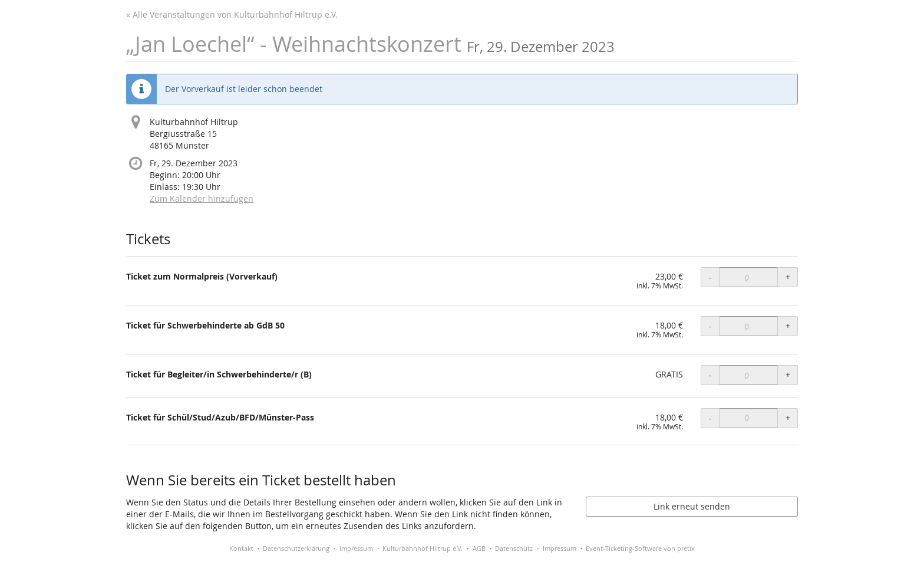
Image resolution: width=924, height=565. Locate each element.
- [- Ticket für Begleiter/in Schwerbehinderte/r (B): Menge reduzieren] (710, 375)
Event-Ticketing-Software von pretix (640, 548)
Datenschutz (514, 548)
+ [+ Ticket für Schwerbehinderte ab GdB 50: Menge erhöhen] (788, 326)
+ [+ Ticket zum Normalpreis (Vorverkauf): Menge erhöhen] (788, 277)
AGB (479, 548)
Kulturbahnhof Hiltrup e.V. (423, 548)
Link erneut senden (692, 506)
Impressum (356, 548)
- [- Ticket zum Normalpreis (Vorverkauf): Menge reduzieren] (710, 277)
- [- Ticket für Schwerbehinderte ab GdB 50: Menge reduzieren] (710, 326)
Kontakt (241, 548)
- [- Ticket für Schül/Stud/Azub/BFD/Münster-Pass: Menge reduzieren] (710, 418)
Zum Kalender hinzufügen (202, 198)
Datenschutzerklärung (296, 548)
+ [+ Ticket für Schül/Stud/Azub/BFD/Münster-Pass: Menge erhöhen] (788, 418)
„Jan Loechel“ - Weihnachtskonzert (370, 44)
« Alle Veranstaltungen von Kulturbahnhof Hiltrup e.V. (232, 14)
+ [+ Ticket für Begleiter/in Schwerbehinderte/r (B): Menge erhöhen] (788, 375)
